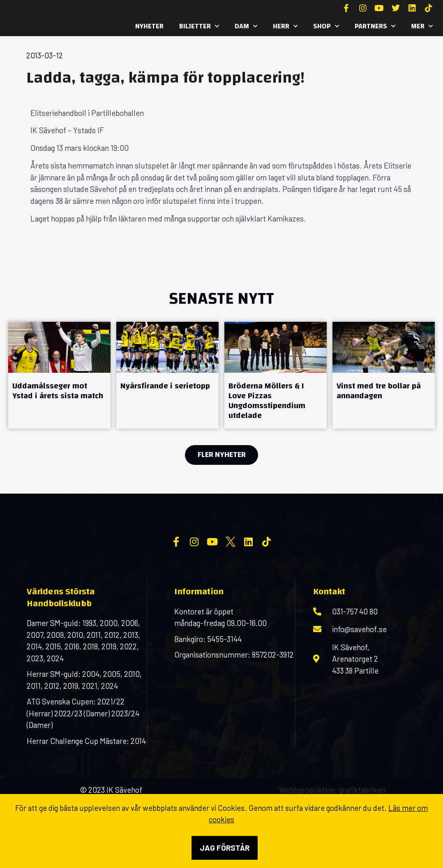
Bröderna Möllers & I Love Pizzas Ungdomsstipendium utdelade (267, 401)
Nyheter (149, 26)
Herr (285, 26)
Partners (375, 26)
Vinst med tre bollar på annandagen (379, 391)
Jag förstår (225, 848)
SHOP (326, 26)
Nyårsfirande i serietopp (165, 386)
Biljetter (199, 26)
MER (422, 26)
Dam (246, 26)
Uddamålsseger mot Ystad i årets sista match (58, 391)
